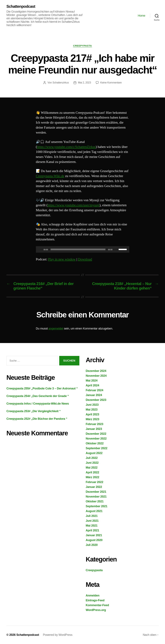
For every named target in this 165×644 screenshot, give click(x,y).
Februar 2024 (95, 390)
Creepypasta (82, 46)
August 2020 (94, 540)
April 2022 (92, 472)
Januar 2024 (94, 395)
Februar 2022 (95, 482)
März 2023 (93, 419)
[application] (83, 249)
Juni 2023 (92, 405)
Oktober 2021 (95, 501)
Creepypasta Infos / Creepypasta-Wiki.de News (38, 404)
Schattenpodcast (21, 6)
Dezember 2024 (96, 371)
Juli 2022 (92, 458)
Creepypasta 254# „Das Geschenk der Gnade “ (38, 396)
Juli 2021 (92, 516)
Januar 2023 (94, 429)
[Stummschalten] (116, 249)
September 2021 (97, 506)
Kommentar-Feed (97, 605)
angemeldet (56, 329)
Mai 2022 (92, 468)
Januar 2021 (94, 535)
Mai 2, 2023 (84, 83)
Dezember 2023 (96, 400)
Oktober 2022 (95, 443)
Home (141, 16)
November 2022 (96, 439)
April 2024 (92, 385)
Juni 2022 (92, 463)
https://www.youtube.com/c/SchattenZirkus (66, 147)
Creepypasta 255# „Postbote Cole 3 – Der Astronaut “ (42, 388)
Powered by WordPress (58, 635)
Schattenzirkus (61, 83)
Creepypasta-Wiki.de (50, 176)
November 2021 (96, 497)
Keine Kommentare (111, 83)
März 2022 (93, 477)
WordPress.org (96, 610)
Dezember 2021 (96, 492)
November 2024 (96, 376)
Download (85, 259)
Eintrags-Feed (95, 600)
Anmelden (93, 596)
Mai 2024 (92, 381)
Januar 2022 (94, 487)
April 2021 (92, 530)
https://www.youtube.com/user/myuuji (73, 205)
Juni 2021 (92, 521)
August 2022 (94, 453)
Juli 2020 (92, 545)
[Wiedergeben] (40, 249)
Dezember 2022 (96, 434)
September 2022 (97, 448)
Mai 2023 (92, 410)
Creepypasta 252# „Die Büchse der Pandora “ (37, 419)
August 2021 (94, 511)
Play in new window (62, 259)
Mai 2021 (92, 526)
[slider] (78, 249)
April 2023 (92, 414)
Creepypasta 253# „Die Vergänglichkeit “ (34, 411)
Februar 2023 (95, 424)
